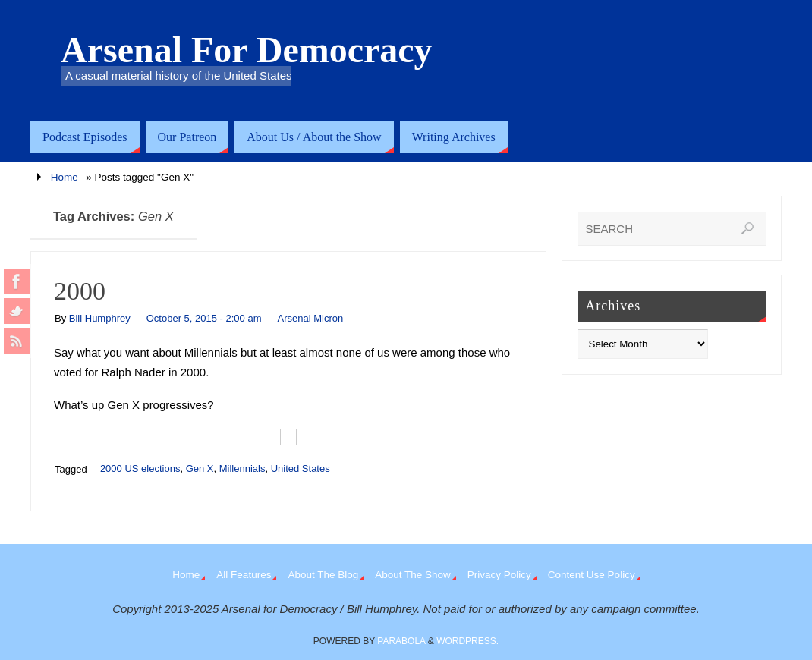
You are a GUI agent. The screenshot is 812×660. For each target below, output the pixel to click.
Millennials (242, 468)
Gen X (200, 468)
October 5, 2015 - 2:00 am (204, 318)
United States (301, 468)
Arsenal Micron (310, 318)
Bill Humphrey (100, 318)
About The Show (413, 575)
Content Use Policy (592, 575)
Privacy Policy (499, 575)
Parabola (401, 641)
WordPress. (467, 641)
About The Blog (323, 575)
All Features (244, 575)
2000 (80, 291)
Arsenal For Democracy (247, 50)
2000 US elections (140, 468)
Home (65, 177)
